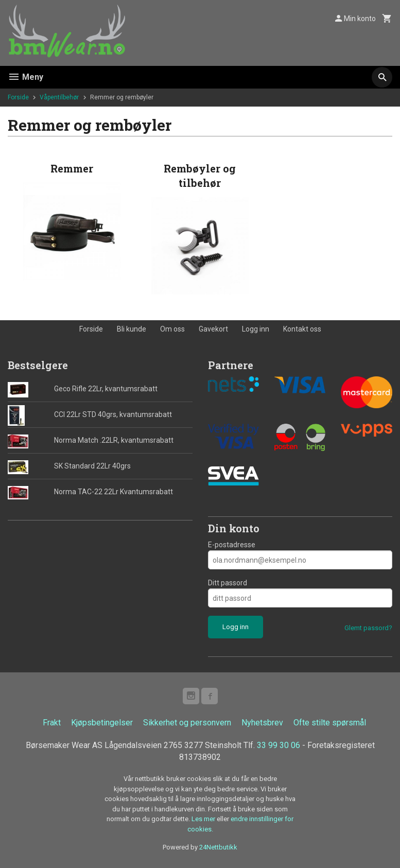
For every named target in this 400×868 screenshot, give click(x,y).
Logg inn (256, 329)
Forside (18, 97)
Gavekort (213, 329)
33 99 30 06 (279, 745)
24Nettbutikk (218, 848)
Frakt (52, 723)
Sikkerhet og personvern (187, 723)
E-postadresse (232, 545)
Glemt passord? (368, 628)
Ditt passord (228, 583)
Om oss (172, 329)
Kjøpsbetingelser (102, 723)
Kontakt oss (302, 329)
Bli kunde (132, 329)
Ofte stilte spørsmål (330, 723)
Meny (25, 77)
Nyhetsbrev (262, 723)
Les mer (204, 819)
